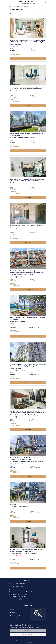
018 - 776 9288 (17, 586)
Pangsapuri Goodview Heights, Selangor (21, 275)
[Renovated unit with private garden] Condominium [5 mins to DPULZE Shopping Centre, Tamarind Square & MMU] (27, 180)
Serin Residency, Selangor (17, 183)
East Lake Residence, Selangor (19, 91)
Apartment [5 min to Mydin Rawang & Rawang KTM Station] (27, 226)
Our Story (13, 612)
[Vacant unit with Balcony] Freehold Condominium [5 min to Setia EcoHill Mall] (26, 134)
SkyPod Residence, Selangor (18, 322)
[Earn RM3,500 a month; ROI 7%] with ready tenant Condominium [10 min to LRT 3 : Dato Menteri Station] (28, 459)
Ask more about (22, 592)
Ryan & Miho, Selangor (16, 368)
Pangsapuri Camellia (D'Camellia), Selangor (22, 138)
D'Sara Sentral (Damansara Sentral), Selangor (23, 553)
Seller (12, 610)
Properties (16, 7)
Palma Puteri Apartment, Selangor (20, 507)
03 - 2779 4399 (16, 589)
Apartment (13, 505)
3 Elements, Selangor (16, 44)
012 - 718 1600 (18, 583)
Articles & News (15, 615)
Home (10, 7)
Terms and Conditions (17, 618)
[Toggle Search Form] (45, 2)
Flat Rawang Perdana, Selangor (19, 228)
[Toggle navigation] (11, 2)
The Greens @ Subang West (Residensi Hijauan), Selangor (26, 462)
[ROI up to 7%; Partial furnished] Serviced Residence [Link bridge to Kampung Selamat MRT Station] (26, 550)
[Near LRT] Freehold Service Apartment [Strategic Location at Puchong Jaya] (28, 318)
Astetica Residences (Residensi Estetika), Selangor (25, 415)
